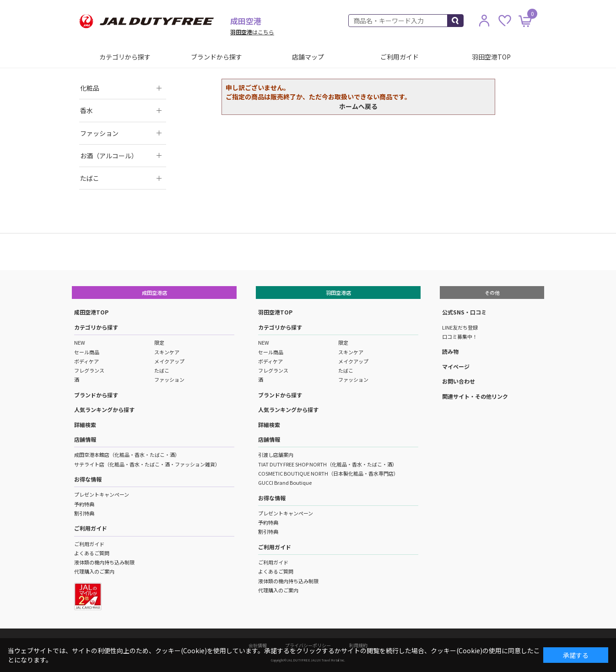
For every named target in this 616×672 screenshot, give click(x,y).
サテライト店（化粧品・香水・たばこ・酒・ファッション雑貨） (147, 464)
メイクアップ (169, 361)
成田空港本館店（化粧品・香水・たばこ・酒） (127, 455)
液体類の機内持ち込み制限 (104, 562)
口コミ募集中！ (460, 336)
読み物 (450, 351)
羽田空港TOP (491, 57)
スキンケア (167, 352)
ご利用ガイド (400, 57)
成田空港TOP (91, 312)
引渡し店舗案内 (276, 455)
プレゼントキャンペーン (102, 494)
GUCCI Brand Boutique (285, 482)
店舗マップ (308, 57)
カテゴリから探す (125, 57)
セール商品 (87, 352)
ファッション (169, 379)
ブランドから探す (216, 57)
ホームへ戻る (358, 106)
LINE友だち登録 (460, 327)
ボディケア (86, 361)
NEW (80, 342)
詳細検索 (85, 425)
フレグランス (89, 370)
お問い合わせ (459, 381)
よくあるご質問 (92, 553)
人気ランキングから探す (104, 409)
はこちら (252, 32)
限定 (159, 342)
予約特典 (84, 504)
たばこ (162, 370)
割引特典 (84, 513)
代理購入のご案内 (94, 571)
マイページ (456, 366)
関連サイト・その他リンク (475, 396)
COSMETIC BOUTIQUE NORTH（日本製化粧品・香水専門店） (328, 473)
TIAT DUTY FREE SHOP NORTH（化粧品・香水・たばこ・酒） (328, 464)
